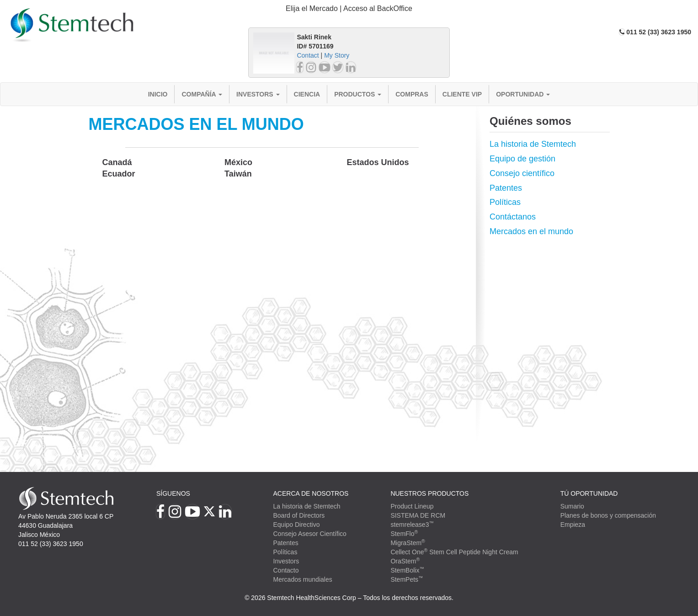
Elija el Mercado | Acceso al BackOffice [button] (349, 8)
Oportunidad (523, 94)
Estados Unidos (378, 162)
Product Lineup (412, 506)
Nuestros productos (429, 493)
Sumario (572, 506)
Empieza (573, 525)
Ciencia (307, 94)
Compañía (202, 94)
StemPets (407, 579)
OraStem (405, 561)
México (238, 162)
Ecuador (119, 174)
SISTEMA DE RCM (418, 515)
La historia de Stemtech (533, 144)
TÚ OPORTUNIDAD (589, 493)
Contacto (286, 570)
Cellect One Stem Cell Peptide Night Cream (454, 552)
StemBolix (407, 570)
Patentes (506, 188)
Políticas (505, 202)
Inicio (158, 94)
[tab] (349, 9)
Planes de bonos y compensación (608, 515)
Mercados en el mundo (531, 231)
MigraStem (408, 543)
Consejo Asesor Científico (310, 534)
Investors (258, 94)
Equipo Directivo (297, 525)
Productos (358, 94)
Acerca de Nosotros (311, 493)
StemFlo (404, 534)
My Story (337, 55)
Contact (308, 55)
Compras (412, 94)
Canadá (117, 162)
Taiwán (238, 174)
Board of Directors (299, 515)
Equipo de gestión (522, 159)
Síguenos (173, 493)
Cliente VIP (462, 94)
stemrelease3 (412, 525)
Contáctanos (513, 217)
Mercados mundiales (303, 579)
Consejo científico (522, 173)
